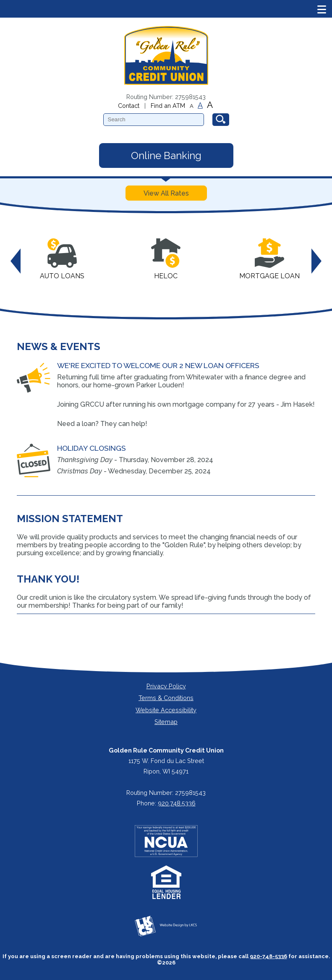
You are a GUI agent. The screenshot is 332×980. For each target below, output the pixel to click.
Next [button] (316, 261)
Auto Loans (62, 259)
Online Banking (166, 155)
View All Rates (166, 193)
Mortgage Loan (269, 259)
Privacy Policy (166, 686)
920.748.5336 (177, 803)
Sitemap (166, 722)
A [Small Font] (192, 106)
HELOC (166, 259)
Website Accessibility (166, 710)
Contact (129, 106)
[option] (62, 261)
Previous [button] (16, 261)
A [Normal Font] (200, 105)
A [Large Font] (210, 105)
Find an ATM (168, 106)
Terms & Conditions (166, 698)
